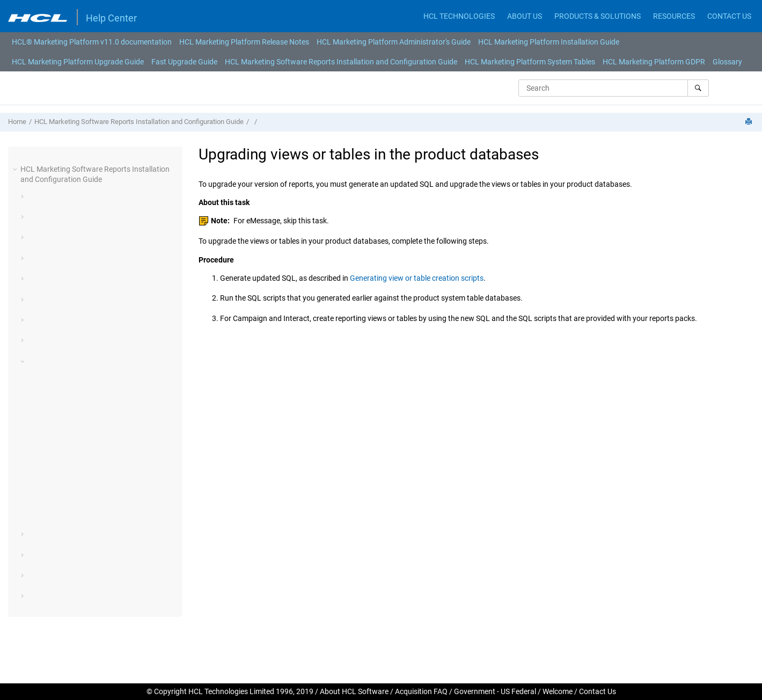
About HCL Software (354, 691)
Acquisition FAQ (421, 691)
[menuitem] (92, 42)
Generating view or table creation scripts (417, 278)
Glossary (727, 62)
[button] (16, 169)
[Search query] (614, 88)
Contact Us (598, 691)
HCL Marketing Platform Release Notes (244, 42)
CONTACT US (729, 16)
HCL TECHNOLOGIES (459, 16)
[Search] (698, 88)
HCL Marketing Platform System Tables (530, 62)
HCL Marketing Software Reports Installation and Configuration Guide (341, 62)
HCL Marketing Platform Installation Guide (549, 42)
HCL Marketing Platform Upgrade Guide (78, 62)
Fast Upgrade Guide (184, 62)
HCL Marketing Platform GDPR (654, 62)
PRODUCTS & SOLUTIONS (598, 16)
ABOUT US (525, 16)
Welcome (558, 691)
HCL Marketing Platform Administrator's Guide (394, 42)
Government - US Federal (495, 691)
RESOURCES (674, 16)
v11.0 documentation (92, 42)
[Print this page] (750, 122)
